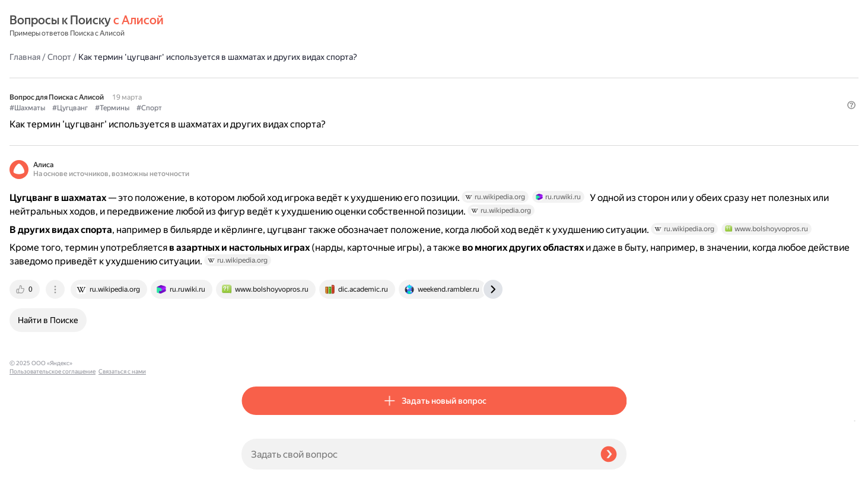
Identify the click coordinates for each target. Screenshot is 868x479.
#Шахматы (259, 78)
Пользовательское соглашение (53, 457)
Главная (257, 26)
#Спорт (381, 78)
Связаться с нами (33, 465)
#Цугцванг (302, 78)
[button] (619, 97)
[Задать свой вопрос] (416, 454)
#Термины (344, 78)
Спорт (291, 26)
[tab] (257, 346)
